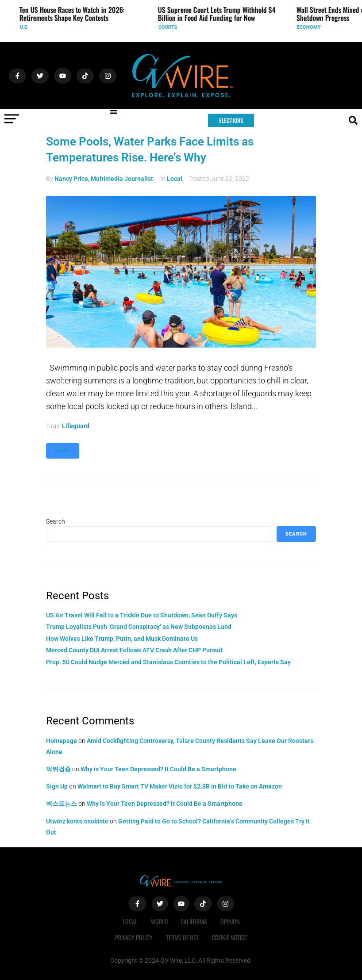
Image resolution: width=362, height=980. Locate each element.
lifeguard (76, 426)
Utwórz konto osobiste (77, 821)
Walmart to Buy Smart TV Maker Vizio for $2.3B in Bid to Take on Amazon (180, 786)
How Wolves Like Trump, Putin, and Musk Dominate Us (122, 639)
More (63, 451)
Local (175, 179)
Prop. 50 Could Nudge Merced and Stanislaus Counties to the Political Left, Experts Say (168, 662)
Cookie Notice (230, 937)
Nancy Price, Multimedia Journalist (104, 179)
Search (56, 521)
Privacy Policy (134, 937)
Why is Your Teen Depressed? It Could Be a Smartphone (158, 769)
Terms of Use (183, 937)
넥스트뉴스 (62, 804)
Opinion (230, 921)
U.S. (28, 27)
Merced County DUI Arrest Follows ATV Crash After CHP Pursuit (134, 650)
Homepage (62, 741)
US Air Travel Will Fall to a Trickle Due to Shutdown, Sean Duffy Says (142, 615)
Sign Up (57, 786)
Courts (171, 27)
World (159, 921)
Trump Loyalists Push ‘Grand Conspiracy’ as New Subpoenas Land (139, 627)
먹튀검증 (58, 769)
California (194, 921)
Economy (312, 27)
